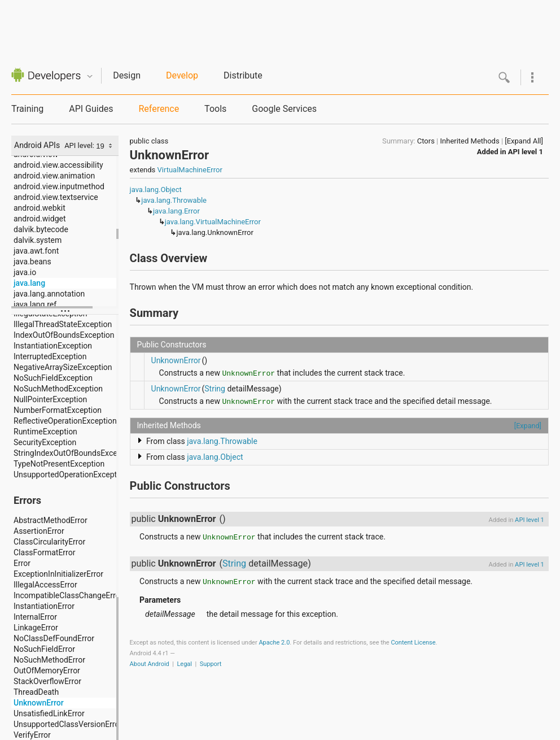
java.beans (32, 262)
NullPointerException (50, 399)
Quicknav (90, 77)
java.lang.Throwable (174, 200)
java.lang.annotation (49, 294)
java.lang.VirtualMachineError (213, 222)
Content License (413, 643)
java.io (25, 272)
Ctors (426, 141)
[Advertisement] (285, 25)
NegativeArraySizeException (63, 367)
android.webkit (40, 208)
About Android (150, 664)
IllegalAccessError (45, 585)
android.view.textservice (56, 197)
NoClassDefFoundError (54, 638)
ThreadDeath (36, 692)
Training (27, 109)
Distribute (243, 75)
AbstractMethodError (51, 520)
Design (127, 75)
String (215, 389)
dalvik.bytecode (41, 229)
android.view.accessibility (58, 165)
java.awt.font (36, 251)
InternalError (35, 617)
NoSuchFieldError (44, 649)
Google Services (284, 109)
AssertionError (39, 531)
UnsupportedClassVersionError (66, 724)
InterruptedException (50, 356)
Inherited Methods (470, 141)
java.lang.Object (156, 190)
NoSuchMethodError (49, 660)
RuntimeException (45, 432)
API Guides (91, 109)
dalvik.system (38, 240)
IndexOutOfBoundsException (64, 335)
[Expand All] (524, 141)
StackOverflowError (47, 681)
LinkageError (36, 628)
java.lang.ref (35, 304)
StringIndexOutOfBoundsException (66, 453)
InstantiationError (44, 606)
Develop (182, 75)
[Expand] (528, 426)
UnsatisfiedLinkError (49, 713)
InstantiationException (53, 346)
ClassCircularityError (49, 542)
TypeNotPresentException (59, 464)
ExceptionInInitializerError (58, 574)
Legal (184, 664)
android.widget (40, 219)
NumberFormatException (58, 410)
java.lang (29, 283)
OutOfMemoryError (47, 671)
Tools (215, 109)
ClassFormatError (44, 552)
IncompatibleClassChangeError (66, 595)
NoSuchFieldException (53, 378)
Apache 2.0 (274, 643)
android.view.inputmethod (59, 186)
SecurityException (45, 442)
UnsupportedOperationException (66, 475)
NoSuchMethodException (58, 389)
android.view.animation (54, 176)
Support (211, 664)
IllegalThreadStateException (63, 324)
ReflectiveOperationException (65, 421)
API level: (80, 145)
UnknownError (39, 703)
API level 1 (526, 152)
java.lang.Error (176, 211)
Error (22, 563)
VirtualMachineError (190, 170)
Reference (159, 109)
